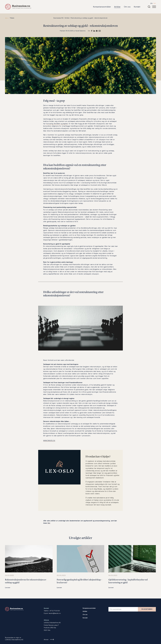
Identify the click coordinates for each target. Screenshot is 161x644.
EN (151, 3)
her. (49, 523)
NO (155, 3)
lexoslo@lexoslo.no (55, 613)
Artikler (117, 7)
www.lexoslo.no (49, 440)
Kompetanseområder (102, 7)
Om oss (127, 7)
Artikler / (68, 18)
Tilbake (12, 18)
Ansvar (46, 639)
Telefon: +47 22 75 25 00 (52, 611)
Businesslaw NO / (59, 18)
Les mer (8, 588)
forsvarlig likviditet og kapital (57, 124)
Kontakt (137, 7)
